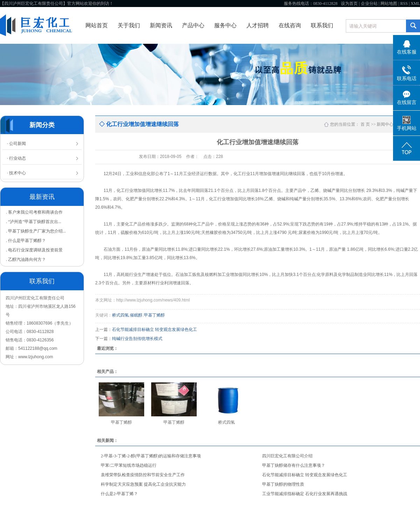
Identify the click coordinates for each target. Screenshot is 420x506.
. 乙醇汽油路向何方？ (26, 259)
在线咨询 (290, 25)
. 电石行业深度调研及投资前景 (34, 250)
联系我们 (322, 25)
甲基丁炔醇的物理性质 (283, 484)
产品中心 (193, 25)
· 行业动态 (16, 158)
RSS (404, 4)
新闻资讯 (161, 25)
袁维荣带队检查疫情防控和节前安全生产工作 (143, 475)
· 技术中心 (16, 173)
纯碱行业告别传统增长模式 (137, 339)
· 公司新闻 (16, 144)
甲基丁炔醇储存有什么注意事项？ (294, 465)
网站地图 (389, 4)
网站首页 (97, 25)
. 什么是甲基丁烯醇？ (26, 241)
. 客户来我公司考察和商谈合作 (34, 212)
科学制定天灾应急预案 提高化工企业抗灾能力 (143, 484)
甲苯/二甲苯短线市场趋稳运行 (129, 465)
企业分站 (369, 4)
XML (415, 4)
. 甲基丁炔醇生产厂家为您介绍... (36, 231)
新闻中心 (385, 124)
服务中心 (225, 25)
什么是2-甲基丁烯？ (119, 494)
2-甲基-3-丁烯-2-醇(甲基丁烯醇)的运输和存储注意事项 (151, 456)
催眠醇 (136, 315)
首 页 (365, 124)
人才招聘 (258, 25)
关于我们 (129, 25)
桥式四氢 (120, 315)
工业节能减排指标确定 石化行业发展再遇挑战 (305, 494)
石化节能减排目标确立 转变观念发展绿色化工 (155, 330)
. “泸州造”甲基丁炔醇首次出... (34, 222)
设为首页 (349, 4)
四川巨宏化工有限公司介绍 (287, 456)
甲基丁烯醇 (154, 315)
